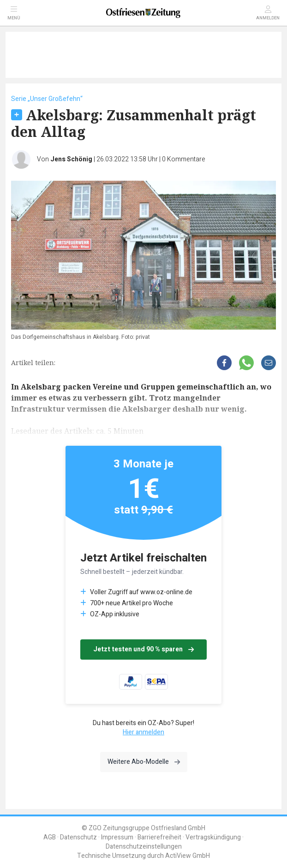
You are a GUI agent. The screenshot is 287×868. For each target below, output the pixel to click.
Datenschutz (78, 837)
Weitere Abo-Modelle (144, 762)
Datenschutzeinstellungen (144, 847)
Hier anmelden (143, 732)
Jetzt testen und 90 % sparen (143, 649)
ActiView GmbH (188, 856)
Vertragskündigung (213, 837)
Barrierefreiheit (159, 837)
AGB (50, 837)
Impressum (117, 837)
